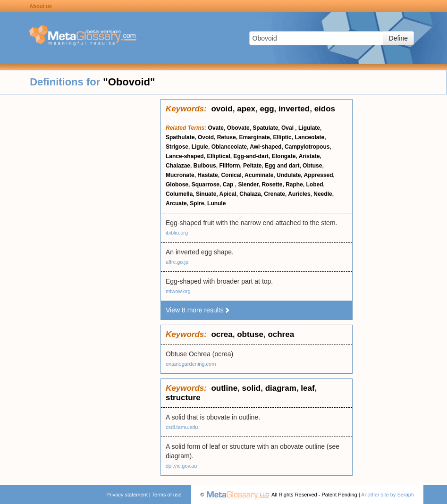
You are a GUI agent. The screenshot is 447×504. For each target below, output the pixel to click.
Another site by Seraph (388, 495)
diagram (281, 388)
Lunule (216, 203)
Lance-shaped (185, 156)
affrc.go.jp (177, 262)
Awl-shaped (266, 147)
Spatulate (265, 128)
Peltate (252, 166)
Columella (179, 194)
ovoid (222, 109)
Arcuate (176, 203)
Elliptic (282, 137)
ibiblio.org (177, 233)
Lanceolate (309, 137)
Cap (229, 185)
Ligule (200, 147)
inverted (294, 109)
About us (41, 6)
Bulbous (205, 166)
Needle (323, 194)
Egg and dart (282, 166)
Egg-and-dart (251, 156)
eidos (325, 109)
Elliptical (218, 156)
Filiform (229, 166)
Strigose (177, 147)
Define (398, 38)
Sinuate (206, 194)
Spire (197, 203)
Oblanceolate (229, 147)
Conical (231, 175)
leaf (308, 388)
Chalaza (250, 194)
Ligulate (309, 128)
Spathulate (180, 137)
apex (246, 109)
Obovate (238, 128)
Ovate (216, 128)
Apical (228, 194)
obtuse (250, 334)
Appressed (319, 175)
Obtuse (312, 166)
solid (252, 388)
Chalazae (178, 166)
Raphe (294, 185)
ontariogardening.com (191, 364)
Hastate (207, 175)
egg (267, 109)
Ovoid (206, 137)
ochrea (281, 334)
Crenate (274, 194)
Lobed (314, 185)
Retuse (227, 137)
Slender (248, 185)
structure (183, 398)
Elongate (284, 156)
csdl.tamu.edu (182, 427)
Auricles (299, 194)
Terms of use (167, 495)
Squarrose (206, 185)
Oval (288, 128)
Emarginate (254, 137)
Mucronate (180, 175)
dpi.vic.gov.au (181, 466)
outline (224, 388)
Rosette (272, 185)
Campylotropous (307, 147)
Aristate (309, 156)
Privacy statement (127, 495)
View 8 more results (198, 310)
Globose (177, 185)
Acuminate (259, 175)
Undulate (289, 175)
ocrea (222, 334)
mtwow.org (178, 291)
